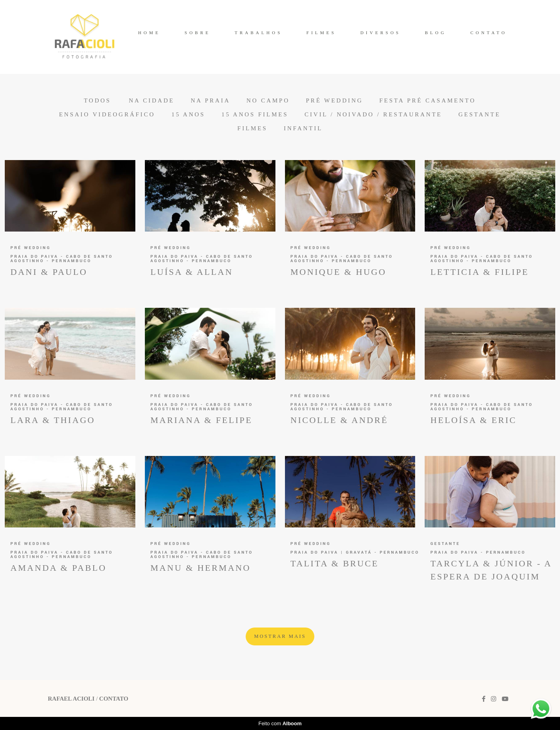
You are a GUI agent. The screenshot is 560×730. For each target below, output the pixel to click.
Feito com (280, 723)
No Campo (268, 101)
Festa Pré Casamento (428, 101)
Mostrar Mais (280, 636)
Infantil (303, 128)
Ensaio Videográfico (107, 115)
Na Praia (210, 101)
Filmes (252, 128)
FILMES (321, 33)
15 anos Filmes (255, 115)
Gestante (479, 115)
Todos (97, 101)
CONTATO (489, 33)
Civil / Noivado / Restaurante (373, 115)
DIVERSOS (381, 33)
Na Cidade (151, 101)
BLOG (435, 33)
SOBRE (197, 33)
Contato (114, 699)
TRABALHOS (258, 33)
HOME (149, 33)
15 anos (188, 115)
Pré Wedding (335, 101)
